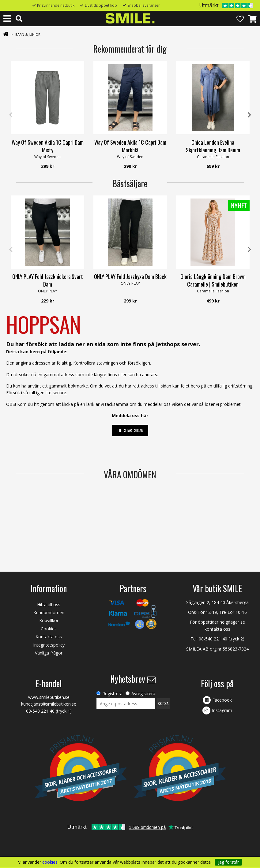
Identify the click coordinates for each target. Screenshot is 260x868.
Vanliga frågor (49, 653)
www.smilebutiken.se (49, 697)
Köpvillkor (49, 620)
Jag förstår (228, 862)
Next (249, 115)
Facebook (222, 700)
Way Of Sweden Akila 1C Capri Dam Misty (48, 146)
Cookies (49, 629)
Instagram (222, 710)
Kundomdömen (49, 612)
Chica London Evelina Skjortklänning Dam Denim (213, 146)
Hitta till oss (49, 605)
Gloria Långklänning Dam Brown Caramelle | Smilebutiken (213, 280)
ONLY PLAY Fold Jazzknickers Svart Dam (48, 280)
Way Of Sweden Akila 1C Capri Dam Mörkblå (130, 146)
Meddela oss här (130, 415)
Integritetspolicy (49, 645)
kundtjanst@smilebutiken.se (49, 704)
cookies (50, 862)
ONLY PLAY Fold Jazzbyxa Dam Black (130, 276)
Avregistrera (143, 694)
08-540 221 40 (213, 639)
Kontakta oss (49, 637)
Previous (11, 115)
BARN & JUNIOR (28, 34)
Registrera (112, 694)
